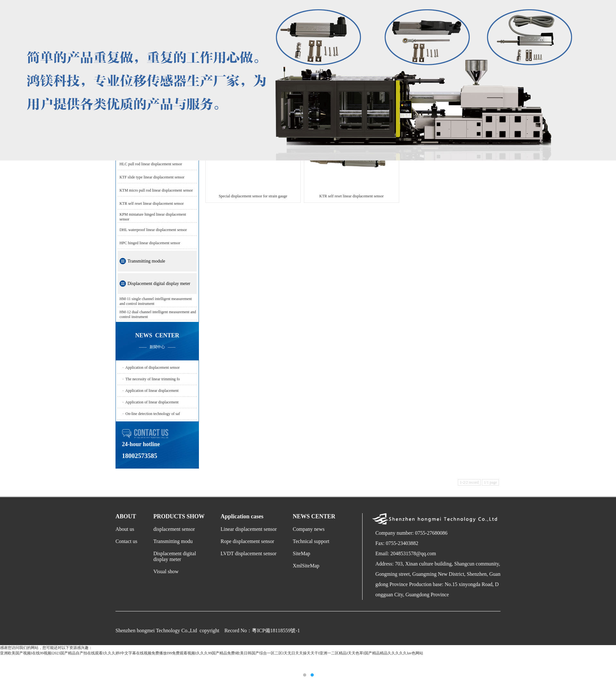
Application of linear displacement (152, 391)
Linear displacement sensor (249, 529)
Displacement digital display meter (159, 284)
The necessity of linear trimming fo (153, 379)
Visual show (166, 571)
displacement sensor (174, 529)
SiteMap (302, 553)
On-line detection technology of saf (153, 414)
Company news (309, 529)
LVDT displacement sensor (249, 553)
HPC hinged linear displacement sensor (150, 243)
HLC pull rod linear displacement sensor (151, 164)
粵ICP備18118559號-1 (276, 630)
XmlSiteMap (306, 566)
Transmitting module (146, 261)
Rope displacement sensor (248, 541)
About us (125, 529)
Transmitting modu (173, 541)
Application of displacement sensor (152, 367)
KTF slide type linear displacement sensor (152, 177)
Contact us (126, 541)
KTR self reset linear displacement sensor (151, 203)
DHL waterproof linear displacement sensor (153, 230)
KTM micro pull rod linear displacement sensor (156, 190)
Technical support (311, 541)
